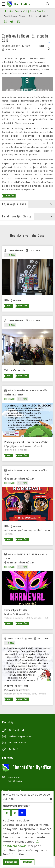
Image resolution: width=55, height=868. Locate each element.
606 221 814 (17, 742)
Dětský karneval (13, 312)
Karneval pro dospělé (16, 622)
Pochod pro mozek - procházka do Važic (26, 454)
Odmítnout (27, 862)
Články (41, 11)
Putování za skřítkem (16, 698)
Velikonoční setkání (15, 382)
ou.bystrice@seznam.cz (22, 748)
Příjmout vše (11, 862)
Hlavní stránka (12, 11)
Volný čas (29, 11)
